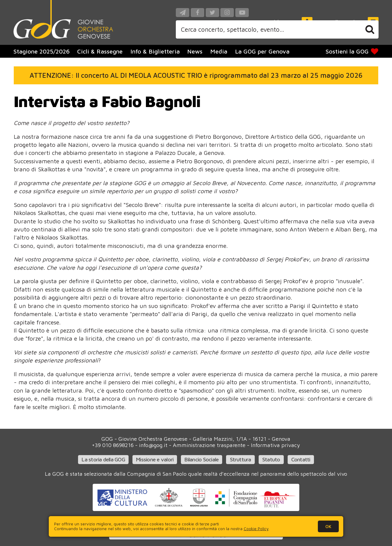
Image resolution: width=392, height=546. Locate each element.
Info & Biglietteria (155, 51)
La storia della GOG (103, 459)
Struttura (241, 459)
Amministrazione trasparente (209, 445)
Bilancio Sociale (202, 459)
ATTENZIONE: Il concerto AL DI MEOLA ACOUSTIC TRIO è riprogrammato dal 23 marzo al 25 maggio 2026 (196, 75)
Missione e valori (155, 459)
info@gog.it (153, 445)
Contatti (301, 459)
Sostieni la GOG (353, 51)
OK (328, 526)
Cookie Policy (256, 529)
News (195, 51)
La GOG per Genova (262, 51)
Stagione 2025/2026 (42, 51)
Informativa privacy (275, 445)
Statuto (271, 459)
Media (219, 51)
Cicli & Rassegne (100, 51)
